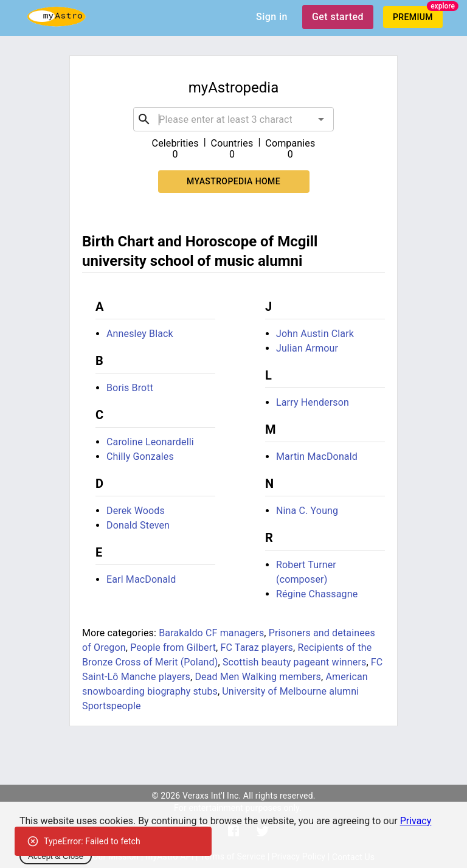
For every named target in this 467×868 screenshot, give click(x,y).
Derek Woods (136, 511)
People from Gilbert (173, 648)
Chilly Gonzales (140, 457)
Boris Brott (130, 388)
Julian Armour (307, 348)
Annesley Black (140, 334)
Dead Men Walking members (258, 677)
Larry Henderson (313, 402)
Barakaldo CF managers (211, 633)
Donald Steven (138, 525)
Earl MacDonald (141, 579)
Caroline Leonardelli (150, 442)
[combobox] (233, 119)
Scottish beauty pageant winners (294, 662)
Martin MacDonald (317, 457)
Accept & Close (56, 856)
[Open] (321, 119)
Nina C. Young (307, 511)
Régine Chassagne (317, 594)
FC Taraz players (257, 648)
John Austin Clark (315, 334)
